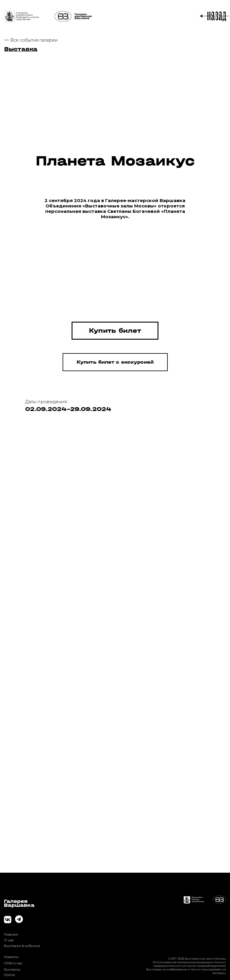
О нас (9, 940)
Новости (11, 957)
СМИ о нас (13, 963)
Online (9, 975)
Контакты (12, 969)
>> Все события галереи (31, 40)
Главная (11, 934)
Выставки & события (22, 946)
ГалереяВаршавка (19, 903)
